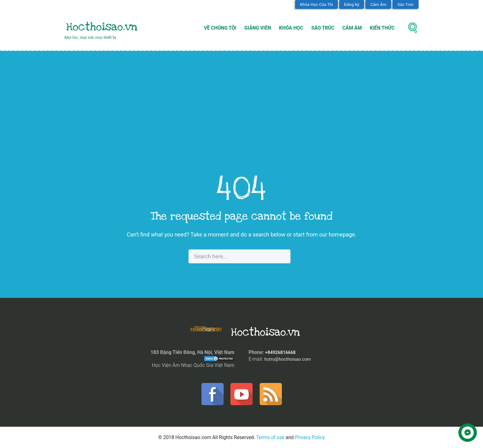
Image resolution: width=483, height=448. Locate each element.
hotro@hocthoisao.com (290, 359)
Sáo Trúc (406, 4)
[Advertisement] (241, 114)
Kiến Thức (382, 28)
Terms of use (270, 437)
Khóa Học (291, 28)
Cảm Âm (378, 4)
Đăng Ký (352, 4)
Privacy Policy (310, 437)
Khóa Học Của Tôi (317, 4)
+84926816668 (282, 352)
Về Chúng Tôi (220, 28)
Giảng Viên (258, 28)
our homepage (337, 234)
